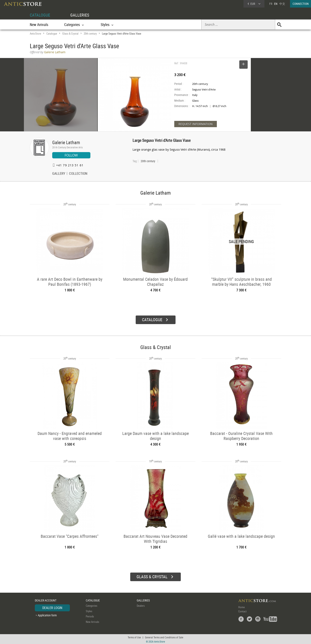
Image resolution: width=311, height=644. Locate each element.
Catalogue (52, 34)
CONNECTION (301, 4)
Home (241, 606)
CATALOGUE (40, 15)
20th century (90, 34)
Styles (89, 610)
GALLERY (59, 174)
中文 (282, 4)
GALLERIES (80, 15)
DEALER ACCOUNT (46, 600)
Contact (242, 611)
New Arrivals (39, 25)
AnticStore (35, 34)
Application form (47, 615)
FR (271, 4)
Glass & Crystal (70, 34)
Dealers (141, 605)
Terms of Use (134, 637)
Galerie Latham (66, 142)
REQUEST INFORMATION (196, 124)
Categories (92, 605)
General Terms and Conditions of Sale (164, 637)
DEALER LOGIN (52, 607)
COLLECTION (78, 174)
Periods (90, 616)
